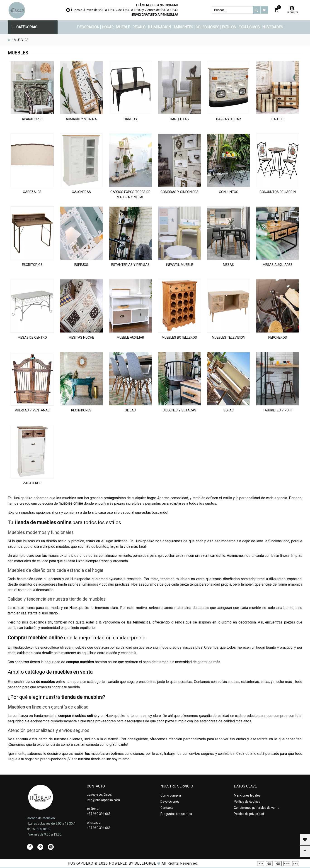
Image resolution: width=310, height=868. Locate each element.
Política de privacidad (249, 814)
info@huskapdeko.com (103, 800)
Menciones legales (247, 795)
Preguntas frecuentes (176, 814)
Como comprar (171, 795)
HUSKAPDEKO (81, 863)
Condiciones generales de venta (257, 808)
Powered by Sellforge (133, 863)
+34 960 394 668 (166, 5)
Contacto (167, 808)
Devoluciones (170, 802)
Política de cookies (247, 802)
